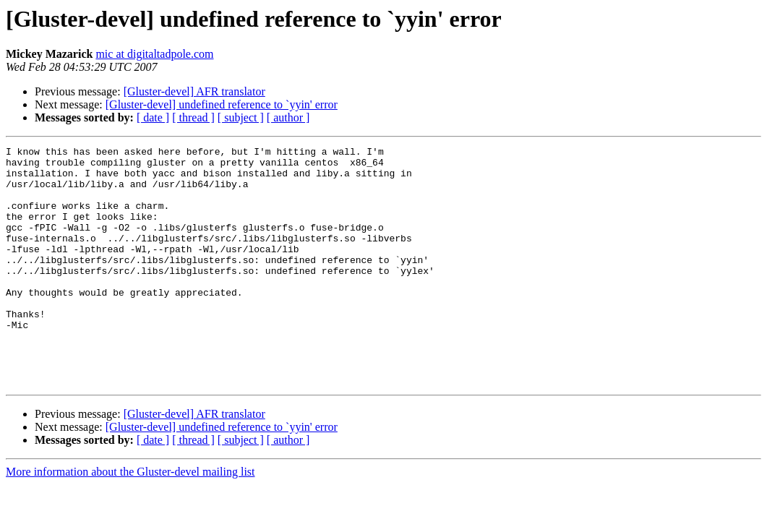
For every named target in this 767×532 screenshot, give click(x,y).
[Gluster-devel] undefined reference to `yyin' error (222, 104)
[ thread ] (193, 117)
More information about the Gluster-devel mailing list (130, 519)
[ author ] (288, 117)
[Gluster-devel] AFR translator (194, 91)
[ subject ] (241, 117)
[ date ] (153, 117)
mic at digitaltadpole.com (154, 54)
